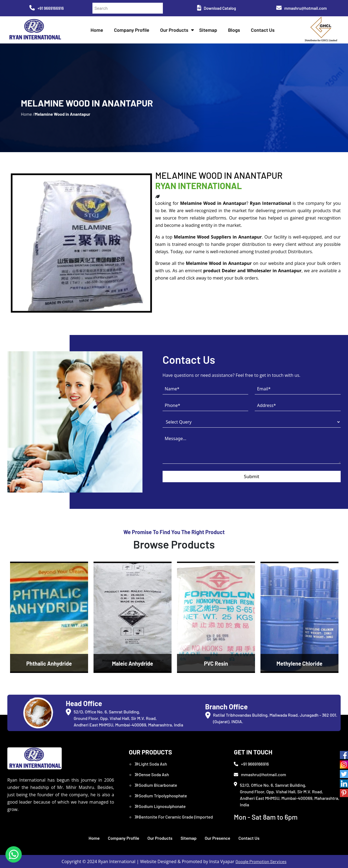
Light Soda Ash (151, 764)
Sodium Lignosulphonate (160, 806)
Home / (28, 114)
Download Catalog (217, 8)
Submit (252, 476)
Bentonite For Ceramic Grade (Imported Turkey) (174, 820)
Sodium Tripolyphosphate (161, 796)
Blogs (234, 30)
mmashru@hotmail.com (302, 8)
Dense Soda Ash (152, 774)
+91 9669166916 (47, 8)
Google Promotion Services (261, 861)
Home (97, 30)
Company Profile (132, 30)
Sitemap (208, 30)
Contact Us (263, 30)
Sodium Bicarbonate (156, 785)
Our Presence (217, 838)
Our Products (174, 30)
